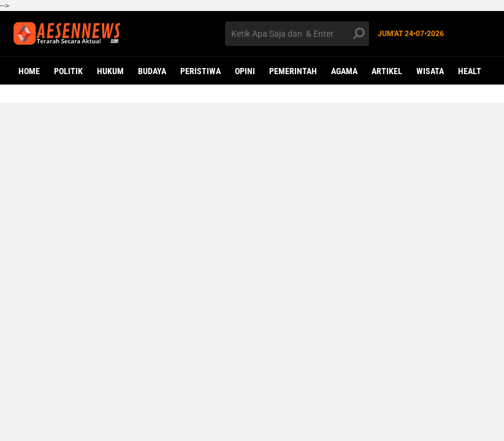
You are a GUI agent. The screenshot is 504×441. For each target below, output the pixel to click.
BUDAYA (152, 71)
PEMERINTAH (293, 71)
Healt (470, 71)
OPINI (245, 71)
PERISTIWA (200, 71)
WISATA (430, 71)
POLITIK (68, 71)
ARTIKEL (387, 71)
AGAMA (344, 71)
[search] (297, 34)
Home (29, 71)
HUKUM (110, 71)
